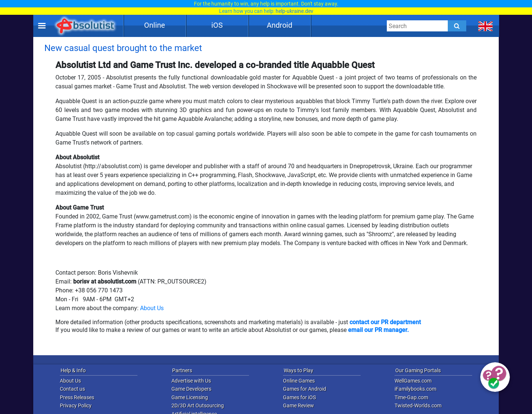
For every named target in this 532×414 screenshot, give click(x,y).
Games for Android (305, 389)
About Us (152, 308)
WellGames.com (413, 381)
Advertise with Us (191, 381)
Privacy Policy (76, 405)
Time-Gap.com (411, 397)
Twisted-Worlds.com (418, 405)
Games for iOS (299, 397)
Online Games (299, 381)
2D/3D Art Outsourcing (198, 405)
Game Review (299, 405)
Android (279, 25)
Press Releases (77, 397)
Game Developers (191, 389)
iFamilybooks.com (415, 389)
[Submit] (457, 26)
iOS (217, 25)
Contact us (72, 389)
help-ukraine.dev (294, 11)
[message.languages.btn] (486, 26)
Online (155, 25)
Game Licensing (190, 397)
